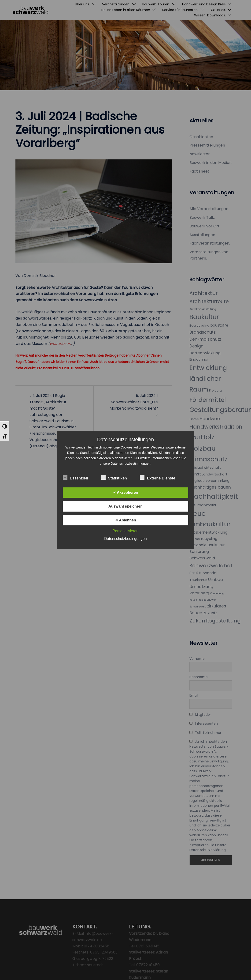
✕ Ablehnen (125, 520)
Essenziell (75, 478)
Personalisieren (125, 531)
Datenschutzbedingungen (125, 539)
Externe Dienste (157, 478)
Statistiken (114, 478)
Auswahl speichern (125, 506)
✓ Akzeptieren (125, 492)
